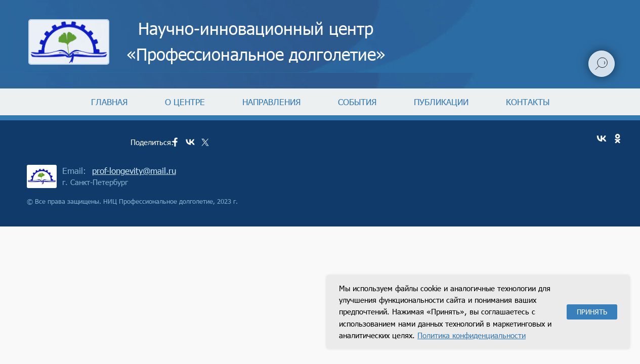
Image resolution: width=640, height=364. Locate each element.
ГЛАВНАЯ (109, 102)
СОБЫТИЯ (357, 102)
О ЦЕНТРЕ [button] (185, 102)
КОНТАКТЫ (528, 102)
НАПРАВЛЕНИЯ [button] (271, 102)
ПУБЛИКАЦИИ (441, 102)
